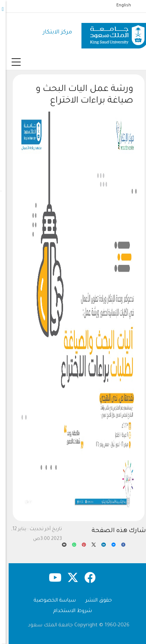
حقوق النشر (93, 601)
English (118, 6)
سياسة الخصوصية (49, 601)
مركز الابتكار (52, 33)
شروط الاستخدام (67, 611)
